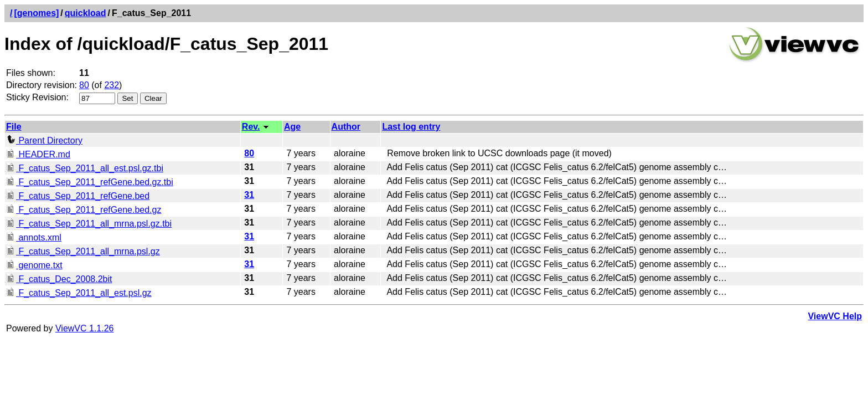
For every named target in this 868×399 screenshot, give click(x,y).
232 (112, 85)
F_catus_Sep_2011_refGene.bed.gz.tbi (90, 182)
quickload (86, 13)
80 (84, 85)
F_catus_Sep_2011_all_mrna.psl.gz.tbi (89, 224)
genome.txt (34, 265)
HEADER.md (38, 154)
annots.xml (34, 237)
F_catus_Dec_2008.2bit (59, 279)
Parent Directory (44, 140)
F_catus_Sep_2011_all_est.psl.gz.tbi (85, 168)
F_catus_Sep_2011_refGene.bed (78, 196)
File (14, 127)
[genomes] (36, 13)
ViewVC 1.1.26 (85, 328)
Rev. (251, 127)
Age (292, 127)
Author (346, 127)
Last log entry (411, 127)
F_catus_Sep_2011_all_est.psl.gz (79, 293)
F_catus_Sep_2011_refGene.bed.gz (84, 210)
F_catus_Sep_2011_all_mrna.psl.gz (83, 251)
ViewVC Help (835, 316)
